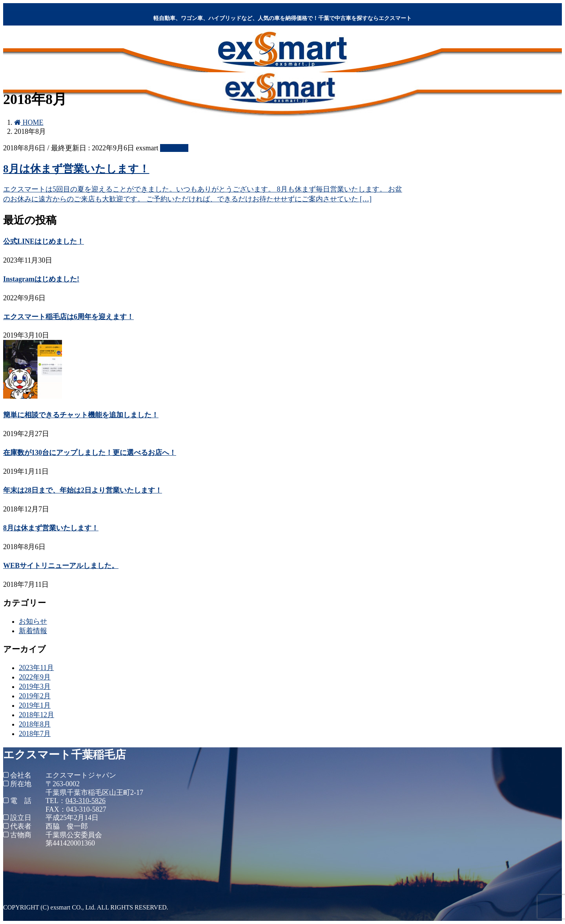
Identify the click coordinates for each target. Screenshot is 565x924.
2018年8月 (35, 724)
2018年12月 (36, 715)
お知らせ (174, 148)
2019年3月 (35, 687)
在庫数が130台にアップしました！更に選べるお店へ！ (90, 453)
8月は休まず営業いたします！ (76, 169)
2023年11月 (36, 668)
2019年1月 (35, 705)
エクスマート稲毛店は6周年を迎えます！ (68, 317)
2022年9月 (35, 677)
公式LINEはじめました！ (44, 241)
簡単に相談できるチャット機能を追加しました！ (81, 415)
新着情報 (33, 631)
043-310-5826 (86, 801)
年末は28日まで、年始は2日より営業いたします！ (83, 490)
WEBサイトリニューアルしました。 (61, 566)
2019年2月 (35, 696)
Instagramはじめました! (41, 279)
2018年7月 (35, 734)
